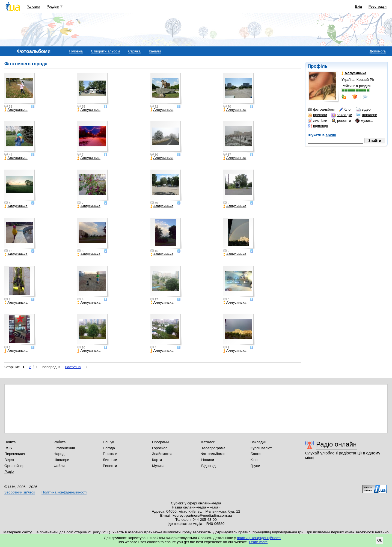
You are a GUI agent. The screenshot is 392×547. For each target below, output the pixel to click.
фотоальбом (321, 110)
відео (363, 110)
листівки (317, 121)
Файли (59, 466)
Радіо (9, 471)
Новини (208, 460)
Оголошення (64, 448)
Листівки (110, 460)
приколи (317, 115)
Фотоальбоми (213, 454)
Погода (109, 448)
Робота (60, 442)
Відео (9, 460)
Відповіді (209, 466)
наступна (73, 367)
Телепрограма (213, 448)
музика (364, 121)
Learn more (258, 542)
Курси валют (261, 448)
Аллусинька (16, 110)
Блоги (256, 454)
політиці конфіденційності (259, 538)
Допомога (378, 51)
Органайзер (14, 466)
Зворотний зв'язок (20, 492)
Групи (255, 466)
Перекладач (15, 454)
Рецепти (110, 466)
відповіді (318, 126)
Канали (155, 51)
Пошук (109, 442)
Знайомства (162, 454)
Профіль (318, 66)
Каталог (208, 442)
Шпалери (61, 460)
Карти (157, 460)
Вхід (359, 6)
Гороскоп (160, 448)
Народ (59, 454)
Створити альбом (105, 51)
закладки (342, 115)
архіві (331, 135)
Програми (160, 442)
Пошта (10, 442)
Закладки (259, 442)
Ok (380, 540)
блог (345, 110)
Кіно (254, 460)
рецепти (341, 121)
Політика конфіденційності (64, 492)
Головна (33, 6)
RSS (8, 448)
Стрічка (134, 51)
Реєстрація (378, 6)
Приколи (110, 454)
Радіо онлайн (336, 444)
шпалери (367, 115)
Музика (158, 466)
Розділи (53, 6)
